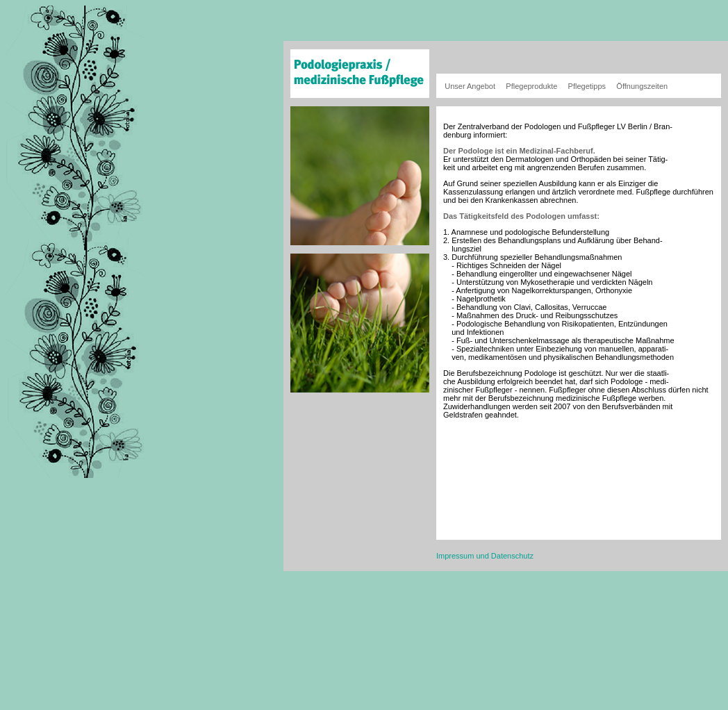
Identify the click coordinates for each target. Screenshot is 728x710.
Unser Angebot (470, 86)
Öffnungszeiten (642, 86)
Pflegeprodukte (531, 86)
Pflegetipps (587, 86)
